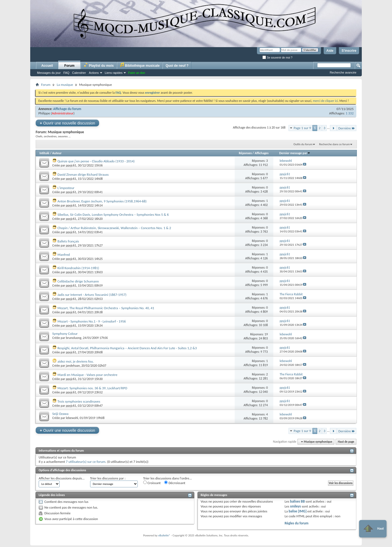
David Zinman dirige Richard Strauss (83, 174)
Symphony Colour (65, 334)
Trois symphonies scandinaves (79, 401)
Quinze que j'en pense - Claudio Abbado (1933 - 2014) (96, 161)
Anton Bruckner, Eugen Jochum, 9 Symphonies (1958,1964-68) (102, 201)
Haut (373, 529)
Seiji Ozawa (60, 414)
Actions (94, 73)
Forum (69, 66)
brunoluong (74, 338)
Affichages (261, 153)
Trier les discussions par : (108, 478)
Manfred (64, 255)
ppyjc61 (71, 165)
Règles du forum (296, 523)
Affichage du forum (67, 109)
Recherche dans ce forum (334, 144)
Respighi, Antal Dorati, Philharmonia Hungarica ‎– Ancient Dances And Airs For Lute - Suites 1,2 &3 (127, 348)
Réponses (245, 153)
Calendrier (79, 73)
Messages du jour (49, 73)
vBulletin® (164, 535)
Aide (330, 51)
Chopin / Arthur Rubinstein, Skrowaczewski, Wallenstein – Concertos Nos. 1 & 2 (114, 228)
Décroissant (175, 483)
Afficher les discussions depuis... (62, 478)
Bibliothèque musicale (140, 65)
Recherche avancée (343, 72)
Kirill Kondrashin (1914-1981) (78, 268)
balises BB (297, 501)
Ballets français (68, 241)
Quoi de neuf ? (177, 66)
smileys (295, 506)
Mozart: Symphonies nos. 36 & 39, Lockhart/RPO (92, 388)
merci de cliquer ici (325, 101)
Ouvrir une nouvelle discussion (67, 123)
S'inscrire (349, 51)
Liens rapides (114, 73)
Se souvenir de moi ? (277, 58)
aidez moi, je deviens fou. (76, 361)
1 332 (350, 113)
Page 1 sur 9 (302, 128)
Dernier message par (295, 153)
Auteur (57, 153)
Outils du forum (303, 144)
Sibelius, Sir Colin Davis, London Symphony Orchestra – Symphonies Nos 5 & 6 (113, 215)
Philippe (44, 113)
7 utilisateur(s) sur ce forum (86, 462)
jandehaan (73, 366)
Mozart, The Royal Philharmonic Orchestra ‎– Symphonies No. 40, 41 (106, 308)
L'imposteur (66, 188)
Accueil (47, 66)
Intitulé (44, 153)
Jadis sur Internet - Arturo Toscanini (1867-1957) (92, 295)
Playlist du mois (99, 65)
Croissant (152, 483)
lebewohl (72, 418)
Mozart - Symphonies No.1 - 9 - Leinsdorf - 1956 (92, 321)
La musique (65, 85)
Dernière (347, 128)
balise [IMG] (298, 511)
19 (266, 334)
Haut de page (346, 442)
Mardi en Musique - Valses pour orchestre (87, 375)
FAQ (66, 73)
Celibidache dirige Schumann (78, 281)
